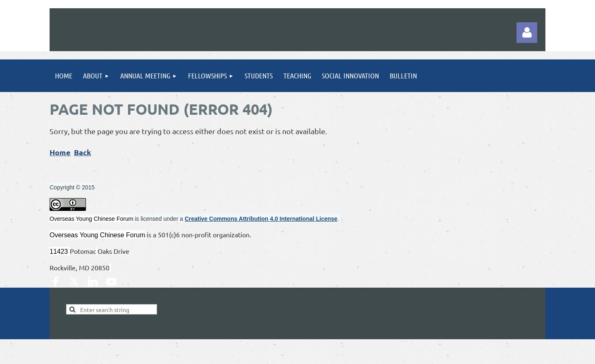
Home (60, 152)
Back (82, 152)
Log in (527, 33)
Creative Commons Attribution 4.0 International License (261, 219)
